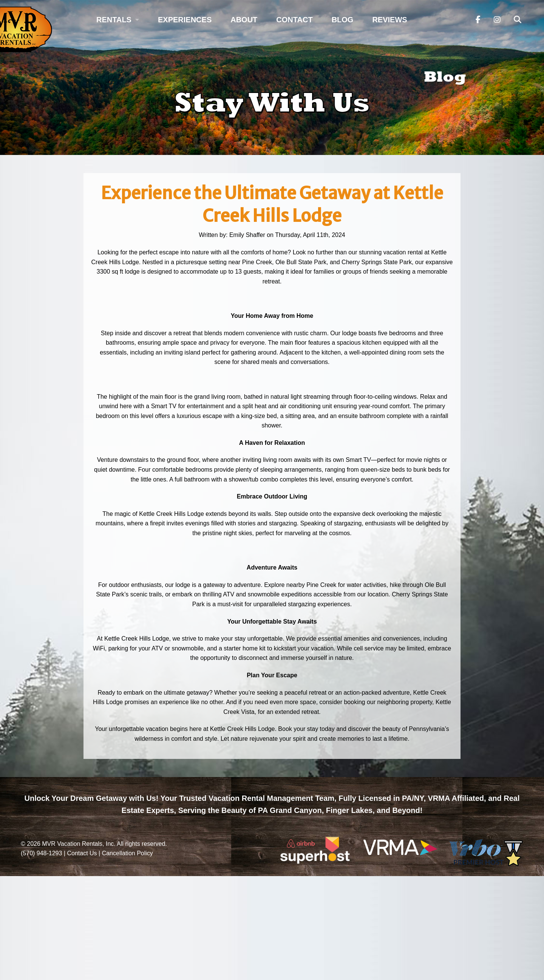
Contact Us (82, 853)
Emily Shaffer (247, 235)
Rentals (114, 20)
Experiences (185, 20)
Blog (343, 20)
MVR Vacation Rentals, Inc (78, 844)
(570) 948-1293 (41, 853)
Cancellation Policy (127, 853)
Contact (294, 20)
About (244, 20)
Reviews (389, 20)
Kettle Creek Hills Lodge (243, 729)
